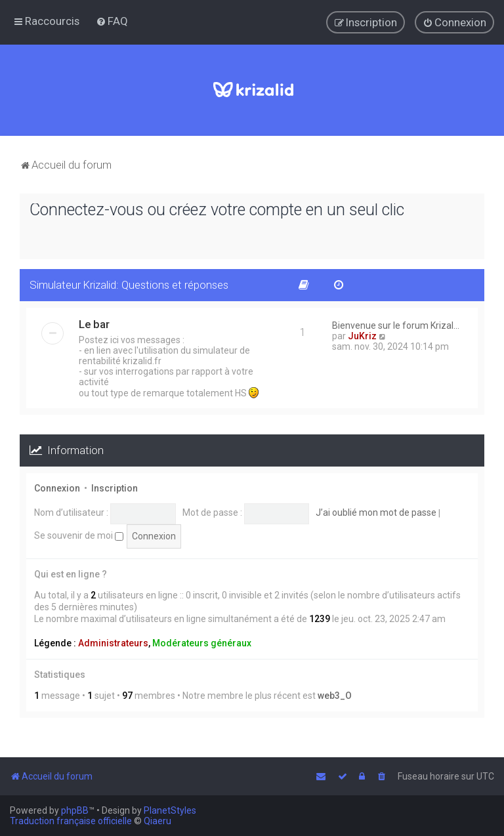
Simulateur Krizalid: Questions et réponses (129, 285)
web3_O (335, 695)
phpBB (75, 810)
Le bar (94, 324)
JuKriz (362, 336)
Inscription (115, 488)
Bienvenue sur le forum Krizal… (396, 325)
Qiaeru (157, 821)
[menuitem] (112, 21)
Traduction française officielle (71, 821)
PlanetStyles (170, 810)
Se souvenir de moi (79, 535)
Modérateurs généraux (202, 642)
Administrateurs (113, 642)
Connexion (57, 488)
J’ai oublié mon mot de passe (376, 512)
